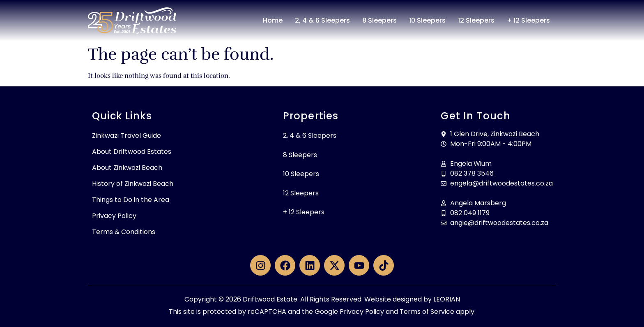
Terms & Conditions (124, 232)
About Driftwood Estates (132, 152)
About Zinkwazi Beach (127, 168)
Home (273, 20)
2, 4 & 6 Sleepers (322, 20)
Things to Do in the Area (131, 200)
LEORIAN (447, 299)
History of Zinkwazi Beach (133, 184)
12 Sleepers (476, 20)
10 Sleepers (427, 20)
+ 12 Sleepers (528, 20)
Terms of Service (427, 312)
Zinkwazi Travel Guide (126, 136)
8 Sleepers (379, 20)
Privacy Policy (114, 216)
